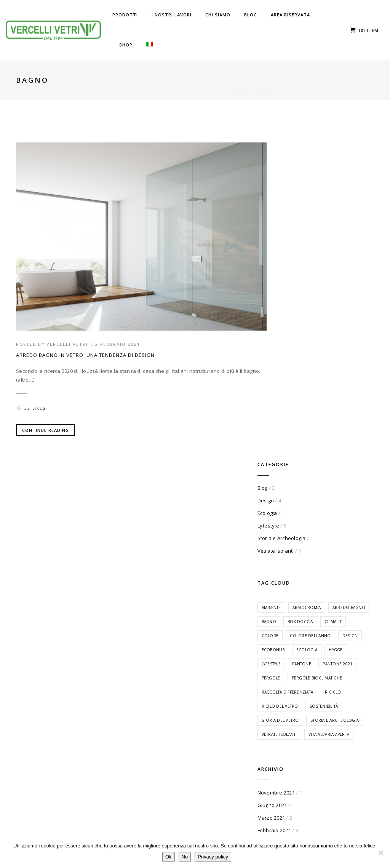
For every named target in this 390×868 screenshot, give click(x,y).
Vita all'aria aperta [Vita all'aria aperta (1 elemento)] (318, 494)
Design (302, 179)
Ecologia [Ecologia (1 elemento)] (308, 353)
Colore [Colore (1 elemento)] (306, 325)
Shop (126, 45)
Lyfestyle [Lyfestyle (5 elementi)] (307, 368)
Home (239, 80)
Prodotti (125, 15)
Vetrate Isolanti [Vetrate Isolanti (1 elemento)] (315, 480)
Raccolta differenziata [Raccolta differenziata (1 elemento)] (323, 410)
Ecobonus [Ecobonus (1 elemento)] (336, 339)
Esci (329, 737)
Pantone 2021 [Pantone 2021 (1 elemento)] (312, 382)
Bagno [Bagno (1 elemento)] (349, 297)
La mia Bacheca (343, 699)
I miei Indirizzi (342, 718)
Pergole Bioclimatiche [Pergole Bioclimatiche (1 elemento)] (323, 396)
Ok (169, 857)
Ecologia (303, 192)
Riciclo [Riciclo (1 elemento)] (306, 424)
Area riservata (290, 15)
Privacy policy (213, 857)
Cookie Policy (281, 763)
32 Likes (32, 399)
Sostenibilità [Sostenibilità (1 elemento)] (312, 438)
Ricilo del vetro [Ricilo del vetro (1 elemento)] (344, 424)
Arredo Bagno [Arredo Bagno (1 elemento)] (314, 297)
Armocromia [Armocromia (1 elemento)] (343, 283)
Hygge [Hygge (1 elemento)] (337, 353)
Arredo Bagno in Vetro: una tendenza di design (85, 346)
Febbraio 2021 (310, 587)
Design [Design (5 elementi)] (305, 339)
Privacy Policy (282, 754)
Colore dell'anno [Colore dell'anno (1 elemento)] (346, 325)
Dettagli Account (348, 727)
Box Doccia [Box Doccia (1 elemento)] (310, 311)
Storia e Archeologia (317, 217)
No (185, 857)
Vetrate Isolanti (312, 230)
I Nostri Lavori (172, 15)
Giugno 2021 (308, 561)
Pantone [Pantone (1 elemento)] (337, 368)
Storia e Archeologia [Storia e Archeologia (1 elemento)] (322, 466)
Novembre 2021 (312, 549)
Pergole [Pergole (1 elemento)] (348, 382)
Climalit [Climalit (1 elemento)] (343, 311)
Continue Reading (46, 421)
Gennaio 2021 (310, 599)
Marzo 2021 (307, 574)
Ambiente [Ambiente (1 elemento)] (307, 283)
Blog (251, 15)
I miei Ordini (339, 708)
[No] (380, 852)
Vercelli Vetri (68, 336)
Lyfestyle (304, 205)
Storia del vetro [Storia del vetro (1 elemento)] (316, 452)
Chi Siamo (218, 15)
